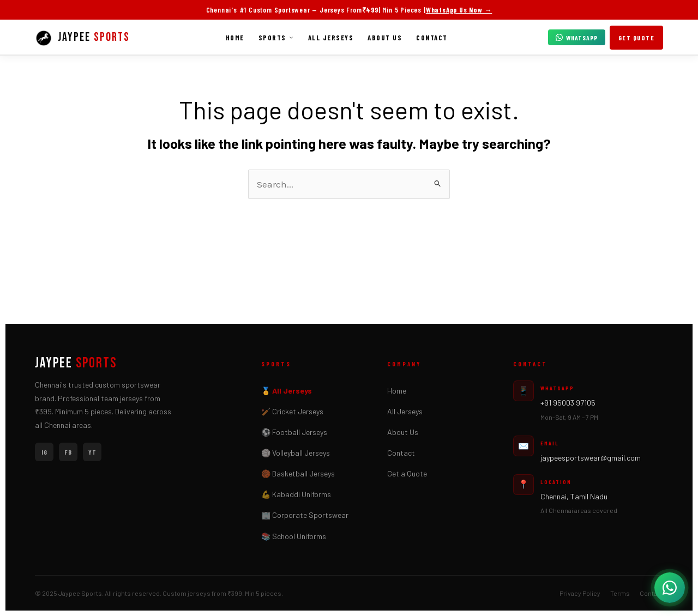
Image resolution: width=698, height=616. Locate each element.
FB (68, 452)
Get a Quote (407, 473)
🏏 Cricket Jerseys (292, 411)
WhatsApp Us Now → (459, 10)
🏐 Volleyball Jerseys (296, 453)
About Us (385, 38)
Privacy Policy (580, 593)
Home (235, 38)
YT (92, 452)
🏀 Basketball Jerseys (298, 473)
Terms (620, 593)
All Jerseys (331, 38)
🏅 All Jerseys (287, 391)
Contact (432, 38)
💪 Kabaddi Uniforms (296, 494)
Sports (276, 38)
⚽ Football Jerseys (294, 432)
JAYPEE (76, 364)
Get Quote (637, 38)
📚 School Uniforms (294, 536)
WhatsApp (577, 38)
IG (44, 452)
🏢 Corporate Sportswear (305, 515)
